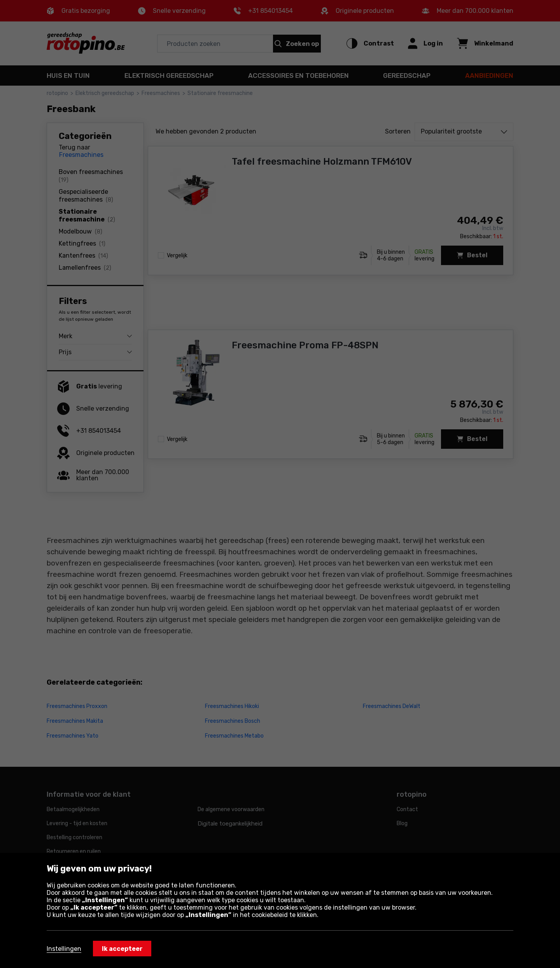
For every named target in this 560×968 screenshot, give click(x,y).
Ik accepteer (122, 949)
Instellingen (64, 949)
